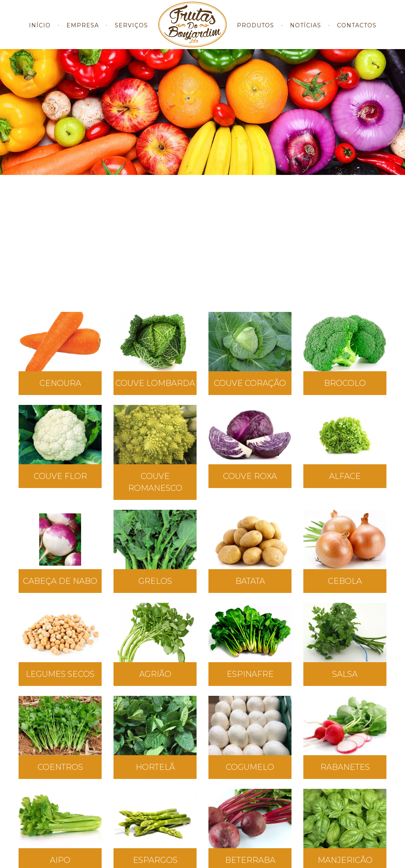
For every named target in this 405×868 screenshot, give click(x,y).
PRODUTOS (255, 31)
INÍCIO (40, 31)
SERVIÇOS (131, 31)
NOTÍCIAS (306, 31)
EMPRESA (83, 31)
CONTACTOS (357, 31)
